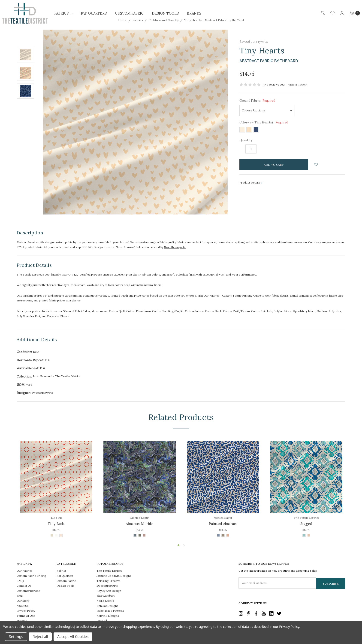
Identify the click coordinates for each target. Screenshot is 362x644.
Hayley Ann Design (109, 591)
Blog (20, 596)
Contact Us (24, 586)
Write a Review (297, 84)
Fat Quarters (94, 13)
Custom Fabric (129, 13)
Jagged (306, 524)
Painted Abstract (223, 524)
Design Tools (165, 13)
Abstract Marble (140, 524)
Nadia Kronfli (105, 601)
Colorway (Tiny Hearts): (264, 122)
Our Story (23, 601)
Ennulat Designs (107, 606)
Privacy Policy (26, 611)
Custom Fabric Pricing (31, 576)
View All (102, 621)
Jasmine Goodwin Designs (114, 576)
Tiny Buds (56, 524)
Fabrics (63, 13)
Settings (16, 637)
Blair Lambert (106, 596)
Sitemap (22, 621)
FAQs (20, 581)
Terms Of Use (26, 616)
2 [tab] (184, 545)
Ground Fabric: (257, 101)
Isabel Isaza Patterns (110, 611)
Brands (194, 13)
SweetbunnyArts (107, 586)
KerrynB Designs (108, 616)
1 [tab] (178, 545)
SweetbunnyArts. (175, 247)
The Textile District (109, 571)
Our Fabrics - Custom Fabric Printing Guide (232, 296)
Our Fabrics (24, 571)
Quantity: (246, 140)
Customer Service (28, 591)
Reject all (40, 637)
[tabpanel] (56, 490)
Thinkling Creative (108, 581)
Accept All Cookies (73, 637)
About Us (23, 606)
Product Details (251, 182)
